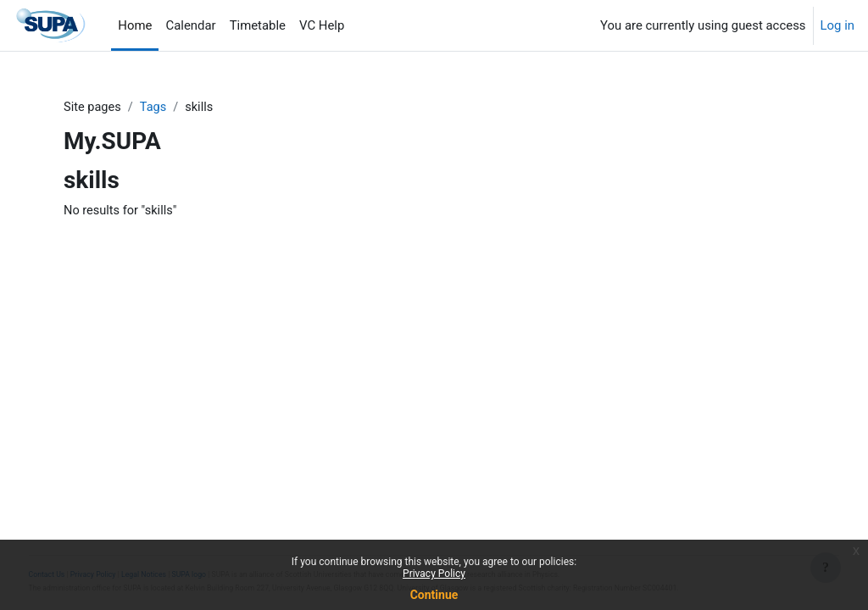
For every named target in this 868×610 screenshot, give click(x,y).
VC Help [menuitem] (322, 25)
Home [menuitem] (135, 25)
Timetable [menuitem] (258, 25)
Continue (434, 595)
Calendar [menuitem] (190, 25)
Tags (155, 108)
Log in (837, 25)
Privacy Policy (434, 574)
